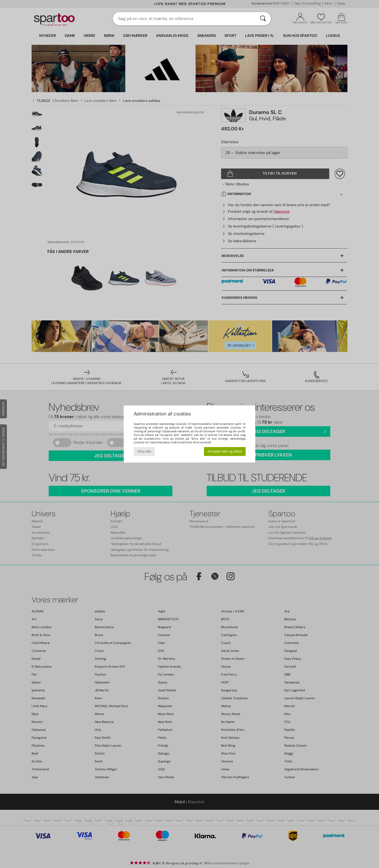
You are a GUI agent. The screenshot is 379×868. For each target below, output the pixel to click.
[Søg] (263, 19)
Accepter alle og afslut (225, 451)
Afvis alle (144, 451)
